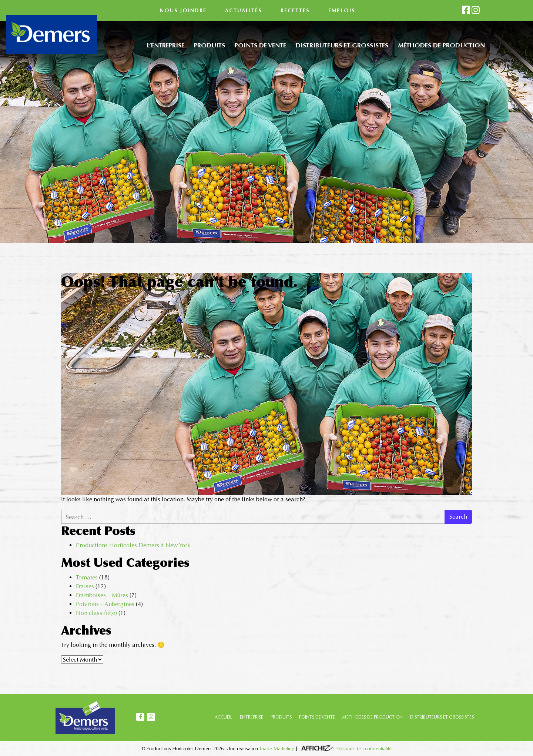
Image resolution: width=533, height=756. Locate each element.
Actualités (244, 11)
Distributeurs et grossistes (342, 45)
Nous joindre (183, 11)
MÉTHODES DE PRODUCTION (373, 717)
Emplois (342, 11)
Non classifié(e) (96, 613)
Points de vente (260, 45)
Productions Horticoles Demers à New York (133, 545)
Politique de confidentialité (364, 748)
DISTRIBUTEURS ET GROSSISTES (442, 717)
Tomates (87, 577)
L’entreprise (166, 45)
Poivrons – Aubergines (105, 604)
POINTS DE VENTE (317, 717)
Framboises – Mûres (102, 595)
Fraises (85, 586)
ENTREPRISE (252, 717)
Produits (209, 45)
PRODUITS (281, 717)
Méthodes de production (441, 45)
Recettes (295, 11)
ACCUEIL (224, 717)
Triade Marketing (277, 748)
